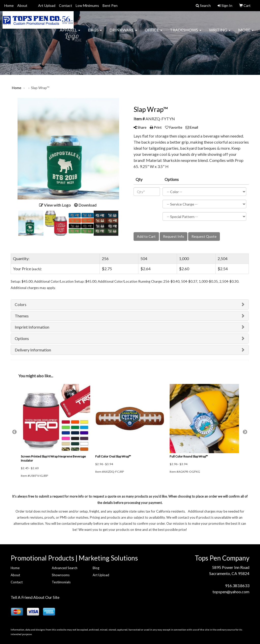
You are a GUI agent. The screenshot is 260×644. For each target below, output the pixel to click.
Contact (66, 5)
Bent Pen (110, 5)
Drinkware (123, 33)
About (22, 5)
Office (153, 33)
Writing (220, 33)
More (246, 33)
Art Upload (47, 5)
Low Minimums (87, 5)
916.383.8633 (237, 586)
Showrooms (61, 575)
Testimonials (61, 582)
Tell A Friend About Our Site (35, 597)
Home (9, 5)
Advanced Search (65, 568)
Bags (95, 33)
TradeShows (186, 33)
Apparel (70, 33)
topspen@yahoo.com (231, 592)
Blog (96, 568)
